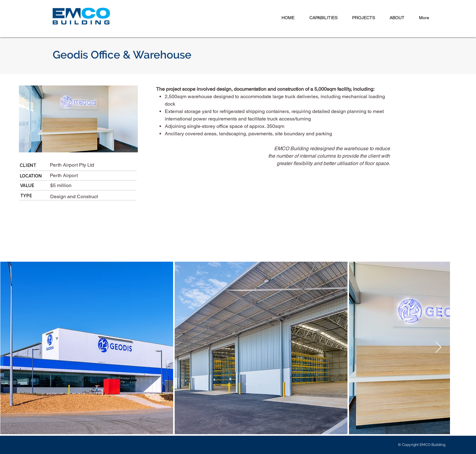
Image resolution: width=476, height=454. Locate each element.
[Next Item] (438, 348)
